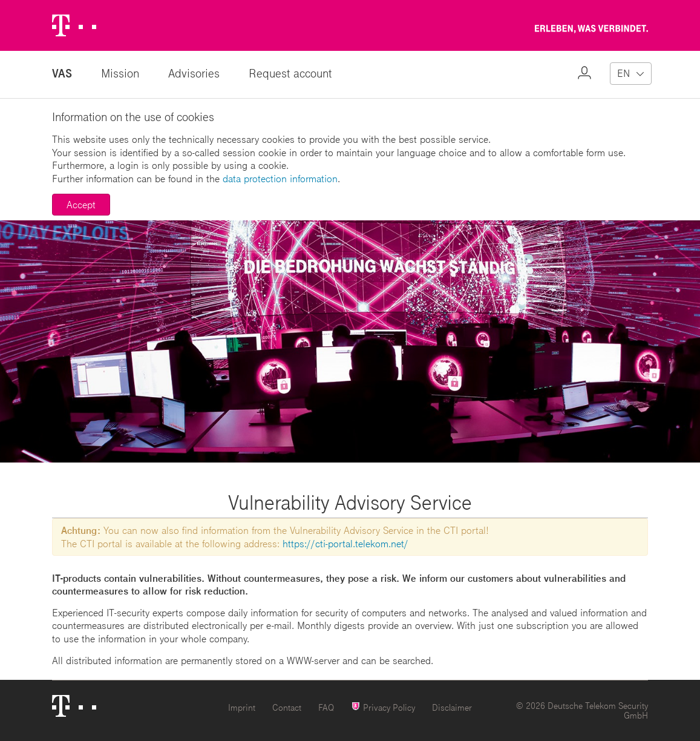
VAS (62, 73)
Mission (120, 73)
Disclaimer (452, 707)
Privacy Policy (383, 707)
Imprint (242, 707)
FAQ (326, 707)
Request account (290, 73)
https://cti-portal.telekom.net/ (345, 543)
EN (623, 73)
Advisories (194, 73)
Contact (287, 707)
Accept (81, 204)
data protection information (280, 178)
